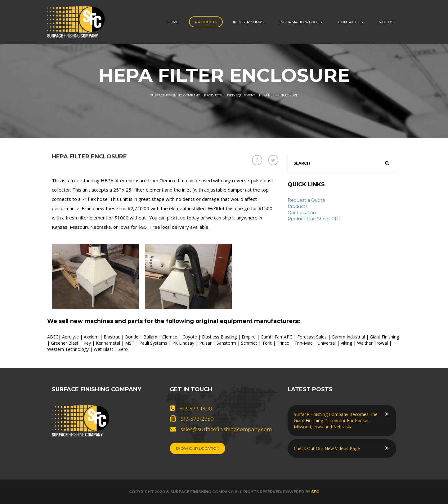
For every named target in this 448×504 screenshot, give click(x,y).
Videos (386, 22)
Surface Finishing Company (175, 95)
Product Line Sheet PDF (314, 219)
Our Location (302, 213)
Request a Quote (306, 200)
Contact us (350, 22)
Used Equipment (240, 95)
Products (206, 22)
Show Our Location (197, 448)
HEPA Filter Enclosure (89, 157)
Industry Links (248, 22)
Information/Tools (301, 22)
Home (173, 22)
